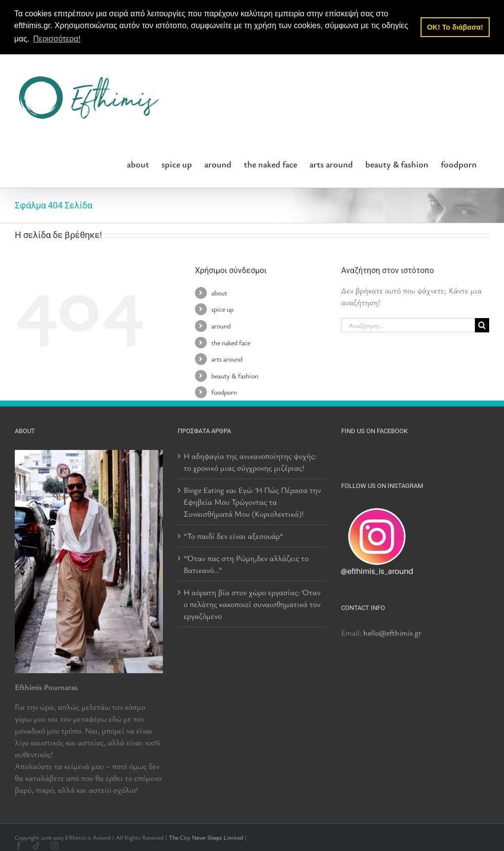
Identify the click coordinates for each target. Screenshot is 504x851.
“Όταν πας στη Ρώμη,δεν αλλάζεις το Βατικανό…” (246, 564)
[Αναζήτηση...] (408, 325)
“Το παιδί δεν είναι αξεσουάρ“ (233, 535)
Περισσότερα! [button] (57, 39)
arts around (227, 359)
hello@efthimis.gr (392, 632)
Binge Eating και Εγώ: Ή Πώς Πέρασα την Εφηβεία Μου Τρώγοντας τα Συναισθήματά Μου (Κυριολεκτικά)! (252, 501)
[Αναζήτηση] (482, 325)
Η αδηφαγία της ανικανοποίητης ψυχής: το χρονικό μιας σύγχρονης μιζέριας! (250, 461)
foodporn (224, 392)
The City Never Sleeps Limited (206, 837)
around (221, 325)
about (219, 292)
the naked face (231, 342)
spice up (222, 309)
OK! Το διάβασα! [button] (455, 27)
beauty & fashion (235, 375)
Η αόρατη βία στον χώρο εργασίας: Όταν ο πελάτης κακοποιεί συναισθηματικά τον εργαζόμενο (252, 604)
